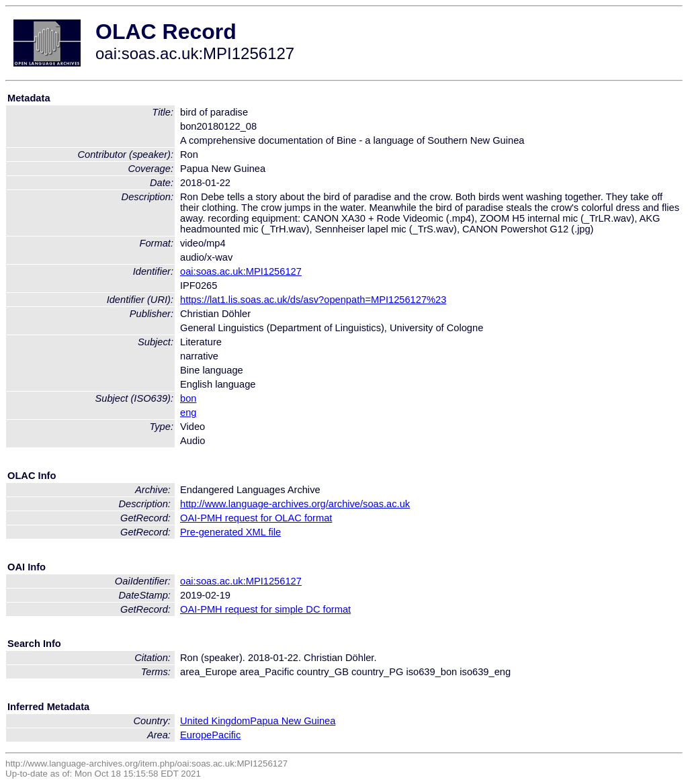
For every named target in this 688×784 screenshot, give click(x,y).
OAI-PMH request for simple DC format (265, 609)
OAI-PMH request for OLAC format (256, 518)
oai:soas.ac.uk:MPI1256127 (241, 271)
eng (188, 412)
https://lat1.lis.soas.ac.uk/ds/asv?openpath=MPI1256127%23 (313, 300)
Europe (196, 735)
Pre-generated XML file (230, 532)
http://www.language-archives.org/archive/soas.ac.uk (295, 504)
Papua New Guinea (293, 721)
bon (188, 398)
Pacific (226, 735)
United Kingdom (215, 721)
